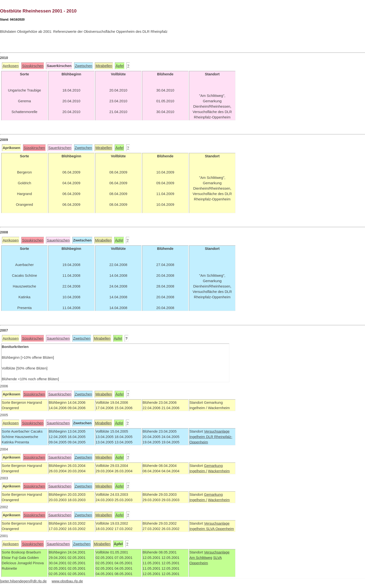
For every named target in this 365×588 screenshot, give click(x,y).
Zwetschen (83, 66)
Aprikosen (11, 66)
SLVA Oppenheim (220, 529)
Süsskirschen (33, 66)
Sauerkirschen (60, 148)
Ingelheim (198, 437)
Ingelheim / (198, 471)
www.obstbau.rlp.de (67, 581)
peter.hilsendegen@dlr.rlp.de (24, 581)
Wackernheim (219, 471)
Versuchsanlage (217, 431)
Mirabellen (104, 66)
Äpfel (120, 66)
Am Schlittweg (201, 558)
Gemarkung (213, 466)
